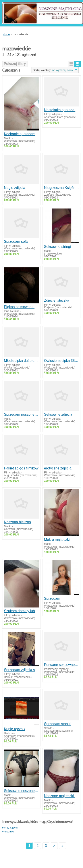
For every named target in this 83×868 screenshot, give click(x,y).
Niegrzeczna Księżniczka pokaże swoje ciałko (62, 188)
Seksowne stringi (57, 247)
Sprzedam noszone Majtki (21, 414)
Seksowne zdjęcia (58, 414)
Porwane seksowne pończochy (62, 665)
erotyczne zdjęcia (58, 468)
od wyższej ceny (63, 70)
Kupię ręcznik (15, 729)
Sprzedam (52, 598)
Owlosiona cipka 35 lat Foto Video (62, 361)
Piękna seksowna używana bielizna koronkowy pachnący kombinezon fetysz (21, 307)
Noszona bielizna (17, 522)
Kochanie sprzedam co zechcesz (21, 134)
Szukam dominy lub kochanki (21, 611)
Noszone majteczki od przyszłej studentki (62, 796)
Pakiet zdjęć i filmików (21, 468)
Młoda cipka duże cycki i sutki (21, 361)
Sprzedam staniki (58, 724)
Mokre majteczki (57, 540)
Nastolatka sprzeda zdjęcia (62, 110)
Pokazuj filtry (15, 64)
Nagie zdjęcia (15, 188)
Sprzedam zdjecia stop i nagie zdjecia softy (21, 670)
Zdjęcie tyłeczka (57, 300)
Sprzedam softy (16, 242)
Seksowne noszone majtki (21, 791)
